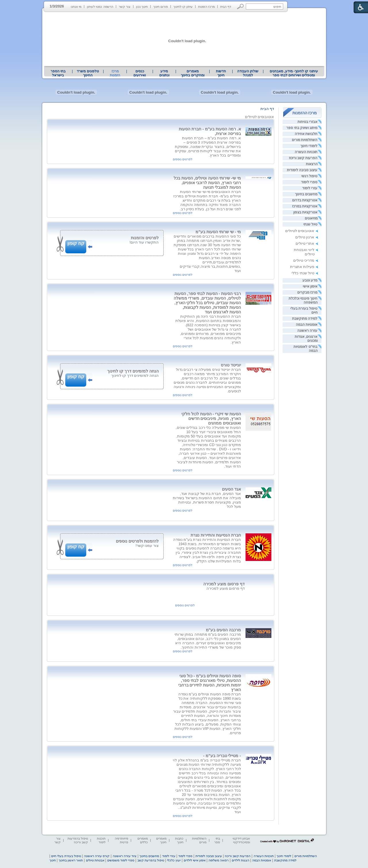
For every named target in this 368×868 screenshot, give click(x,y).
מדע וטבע (310, 280)
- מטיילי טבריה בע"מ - (222, 756)
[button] (240, 6)
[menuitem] (294, 73)
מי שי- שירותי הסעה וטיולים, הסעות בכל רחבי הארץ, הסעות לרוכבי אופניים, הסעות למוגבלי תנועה (207, 183)
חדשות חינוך (221, 73)
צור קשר (125, 7)
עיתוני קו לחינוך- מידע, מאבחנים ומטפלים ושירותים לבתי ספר (294, 73)
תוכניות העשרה (306, 152)
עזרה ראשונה (307, 331)
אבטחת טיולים (95, 860)
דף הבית (226, 7)
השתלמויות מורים (305, 140)
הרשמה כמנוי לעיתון (100, 7)
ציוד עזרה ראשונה (125, 856)
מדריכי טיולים (304, 260)
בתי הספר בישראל (58, 73)
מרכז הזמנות (206, 7)
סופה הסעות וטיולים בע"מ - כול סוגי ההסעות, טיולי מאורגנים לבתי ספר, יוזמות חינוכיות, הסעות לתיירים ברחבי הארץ (210, 683)
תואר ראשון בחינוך (71, 860)
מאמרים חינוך (161, 840)
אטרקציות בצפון (305, 212)
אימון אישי (310, 286)
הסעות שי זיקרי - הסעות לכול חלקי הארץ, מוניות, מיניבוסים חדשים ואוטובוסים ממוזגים (211, 418)
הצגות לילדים (240, 860)
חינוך (53, 860)
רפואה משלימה (218, 860)
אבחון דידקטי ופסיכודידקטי (241, 840)
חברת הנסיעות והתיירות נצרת (216, 535)
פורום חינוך (161, 7)
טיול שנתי (310, 224)
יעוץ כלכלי (174, 860)
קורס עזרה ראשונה (97, 856)
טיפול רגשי (309, 176)
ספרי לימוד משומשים (121, 860)
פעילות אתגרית (302, 267)
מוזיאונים (311, 218)
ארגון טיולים (305, 237)
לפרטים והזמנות (145, 238)
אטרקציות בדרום (305, 200)
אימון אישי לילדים (195, 860)
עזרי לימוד (310, 188)
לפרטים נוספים (183, 159)
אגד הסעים (231, 489)
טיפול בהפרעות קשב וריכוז (78, 840)
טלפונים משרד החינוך (88, 73)
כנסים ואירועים (140, 73)
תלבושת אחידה (306, 134)
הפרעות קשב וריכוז (303, 158)
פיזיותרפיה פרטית (121, 840)
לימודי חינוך (309, 146)
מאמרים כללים (143, 840)
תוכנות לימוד (101, 840)
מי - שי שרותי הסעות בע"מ (218, 232)
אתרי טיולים (305, 243)
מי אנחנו (76, 7)
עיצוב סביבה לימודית (302, 170)
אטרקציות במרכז (305, 206)
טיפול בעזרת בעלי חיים (66, 856)
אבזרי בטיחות (307, 122)
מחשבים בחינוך (306, 194)
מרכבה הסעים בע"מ (223, 630)
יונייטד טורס (231, 365)
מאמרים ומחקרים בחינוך (192, 73)
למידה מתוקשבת (305, 319)
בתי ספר (217, 840)
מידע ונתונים (164, 73)
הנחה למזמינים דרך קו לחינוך (133, 371)
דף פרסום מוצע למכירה (224, 584)
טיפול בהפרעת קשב (151, 860)
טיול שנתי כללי (303, 273)
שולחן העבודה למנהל (248, 73)
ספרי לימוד (309, 182)
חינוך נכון (142, 7)
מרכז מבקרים (307, 292)
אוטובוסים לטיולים (300, 231)
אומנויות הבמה (307, 325)
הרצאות (312, 164)
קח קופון (76, 243)
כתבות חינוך (179, 840)
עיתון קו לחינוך (183, 7)
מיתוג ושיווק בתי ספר (302, 128)
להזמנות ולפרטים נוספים (137, 541)
